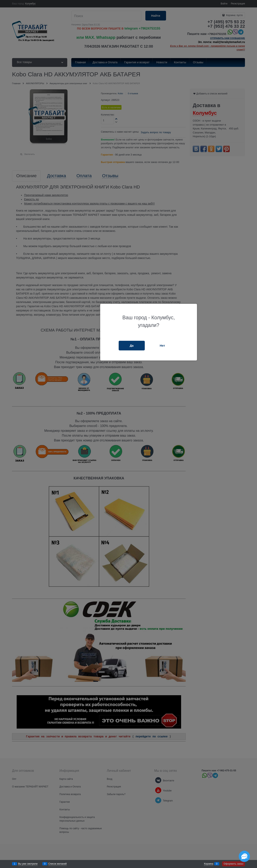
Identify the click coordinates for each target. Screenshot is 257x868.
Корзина (209, 864)
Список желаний (58, 864)
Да (132, 345)
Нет (162, 345)
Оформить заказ (234, 864)
